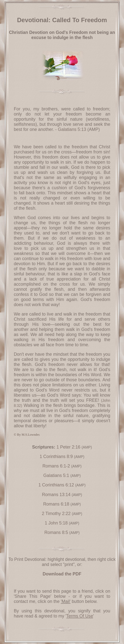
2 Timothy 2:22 (56, 513)
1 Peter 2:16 (68, 447)
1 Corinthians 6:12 (56, 485)
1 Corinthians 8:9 (56, 456)
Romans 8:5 (56, 532)
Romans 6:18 (56, 504)
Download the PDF (62, 574)
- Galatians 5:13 (71, 129)
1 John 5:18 (56, 523)
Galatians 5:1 (56, 475)
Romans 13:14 (56, 495)
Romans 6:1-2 (56, 466)
